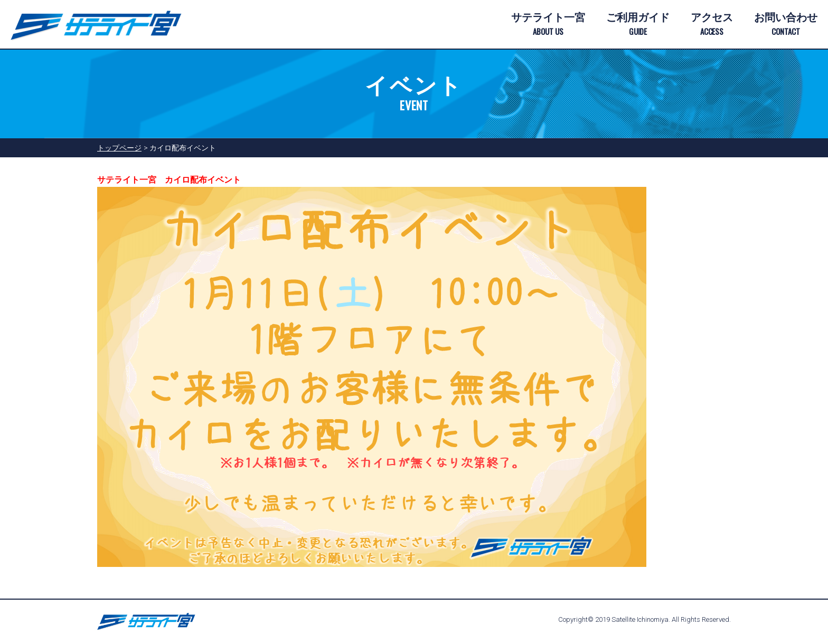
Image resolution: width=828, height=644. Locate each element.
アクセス (712, 25)
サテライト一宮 (548, 25)
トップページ (119, 148)
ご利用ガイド (638, 25)
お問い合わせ (786, 25)
